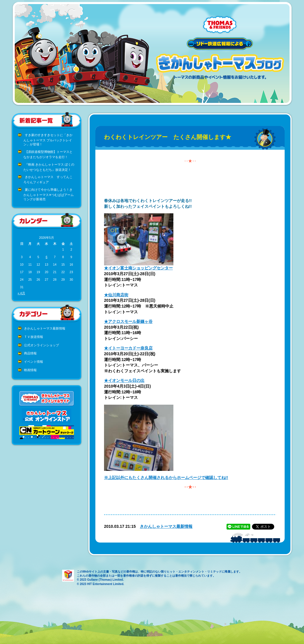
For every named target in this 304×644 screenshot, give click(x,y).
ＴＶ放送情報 (34, 337)
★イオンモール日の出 (124, 380)
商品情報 (30, 353)
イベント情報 (34, 362)
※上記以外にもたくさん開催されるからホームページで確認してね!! (166, 478)
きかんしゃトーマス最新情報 (45, 328)
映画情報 (30, 370)
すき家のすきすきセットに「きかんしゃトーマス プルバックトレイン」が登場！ (48, 140)
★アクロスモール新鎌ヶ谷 (128, 321)
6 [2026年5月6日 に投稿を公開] (47, 257)
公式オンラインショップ (41, 345)
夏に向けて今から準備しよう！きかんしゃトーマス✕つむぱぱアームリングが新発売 (49, 194)
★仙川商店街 (116, 295)
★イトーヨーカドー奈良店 (128, 348)
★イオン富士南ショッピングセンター (138, 268)
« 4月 (21, 293)
